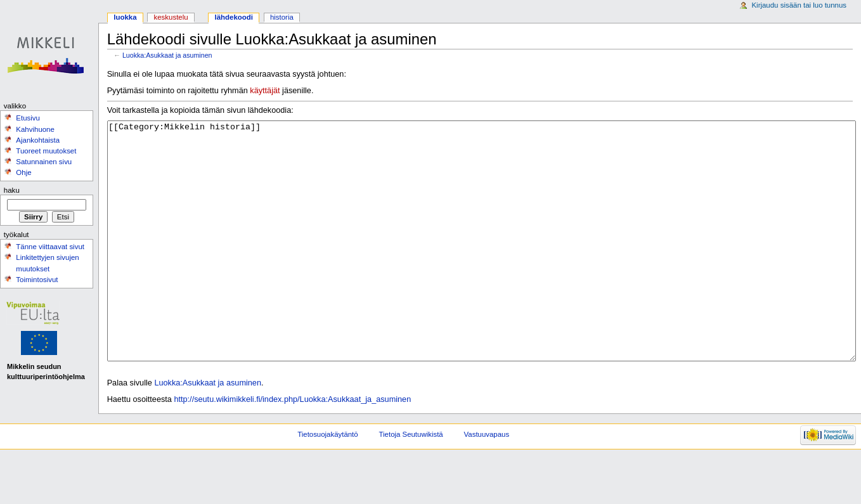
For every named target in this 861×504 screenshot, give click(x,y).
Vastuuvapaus (487, 482)
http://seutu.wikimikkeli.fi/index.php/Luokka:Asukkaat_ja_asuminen (292, 447)
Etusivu (28, 118)
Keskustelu (171, 17)
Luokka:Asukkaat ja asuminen (167, 55)
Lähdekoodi (233, 17)
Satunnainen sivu (44, 162)
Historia (282, 17)
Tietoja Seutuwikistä (411, 482)
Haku (12, 190)
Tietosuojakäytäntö (327, 482)
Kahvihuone (35, 129)
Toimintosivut (37, 280)
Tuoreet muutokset (46, 151)
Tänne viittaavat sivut (50, 247)
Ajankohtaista (38, 140)
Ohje (23, 172)
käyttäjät (265, 91)
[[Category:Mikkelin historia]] (482, 265)
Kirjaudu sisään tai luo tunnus (799, 5)
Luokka (125, 17)
